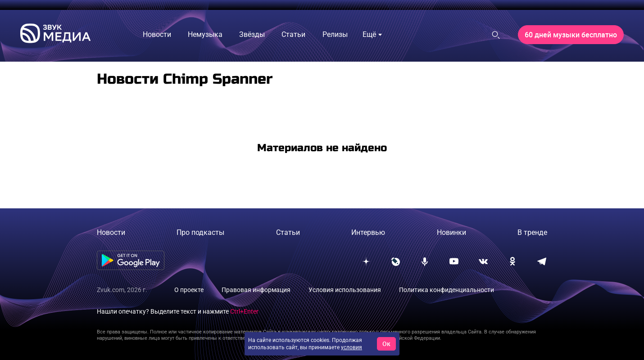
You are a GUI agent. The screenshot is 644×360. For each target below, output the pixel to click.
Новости (111, 232)
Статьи (288, 232)
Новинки (451, 232)
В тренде (532, 232)
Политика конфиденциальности (447, 290)
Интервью (368, 232)
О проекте (189, 290)
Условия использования (345, 290)
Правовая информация (256, 290)
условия (351, 347)
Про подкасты (200, 232)
